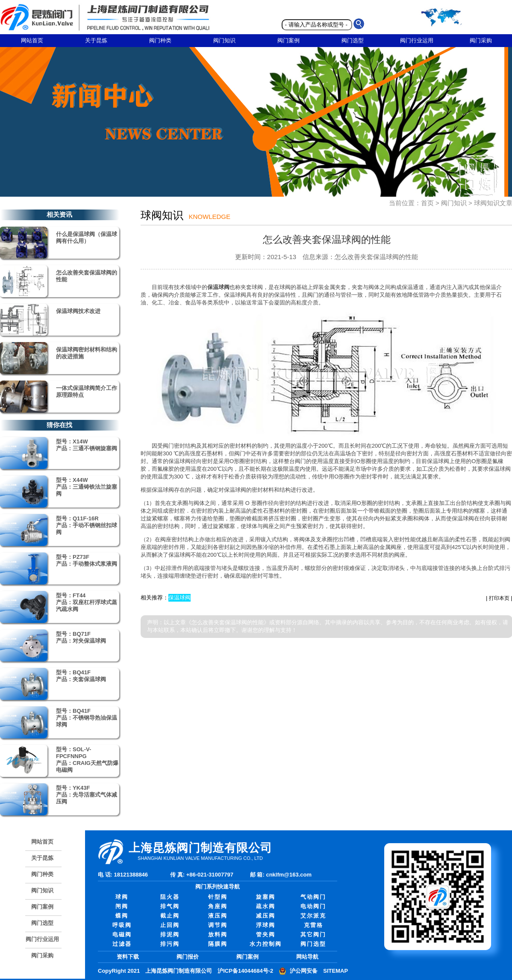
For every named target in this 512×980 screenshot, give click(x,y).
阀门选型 (353, 40)
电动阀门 (313, 906)
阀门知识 (224, 40)
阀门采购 (42, 955)
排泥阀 (170, 934)
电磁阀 (122, 934)
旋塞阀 (266, 897)
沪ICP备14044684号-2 (245, 971)
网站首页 (32, 40)
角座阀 (218, 906)
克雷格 (313, 925)
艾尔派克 (313, 916)
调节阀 (218, 925)
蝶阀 (122, 916)
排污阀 (170, 944)
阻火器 (170, 897)
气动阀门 (313, 897)
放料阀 (218, 934)
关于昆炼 (96, 40)
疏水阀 (266, 906)
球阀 (122, 897)
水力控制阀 (266, 944)
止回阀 (170, 925)
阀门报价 (188, 957)
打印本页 (499, 598)
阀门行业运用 (417, 40)
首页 (427, 203)
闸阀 (122, 906)
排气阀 (170, 906)
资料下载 (128, 957)
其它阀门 (313, 934)
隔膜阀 (218, 944)
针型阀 (218, 897)
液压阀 (218, 916)
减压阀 (266, 916)
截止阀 (170, 916)
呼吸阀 (122, 925)
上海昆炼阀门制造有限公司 (179, 971)
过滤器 (122, 944)
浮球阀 (266, 925)
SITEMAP (335, 971)
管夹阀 (266, 934)
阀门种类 (160, 40)
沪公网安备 (304, 971)
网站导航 (307, 957)
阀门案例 (288, 40)
